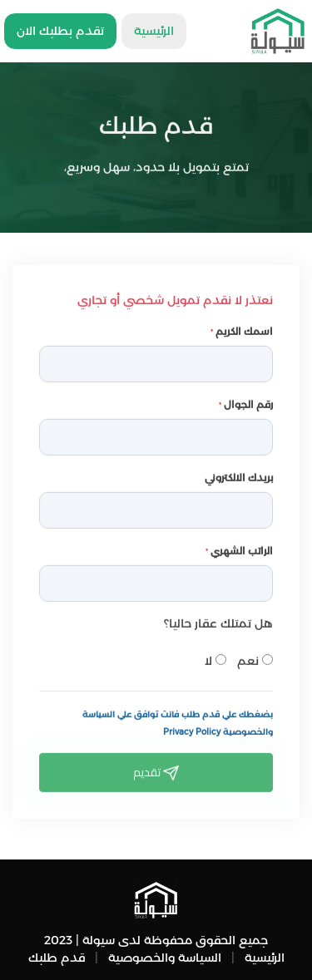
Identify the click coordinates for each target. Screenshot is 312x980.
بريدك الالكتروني (239, 475)
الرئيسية (154, 31)
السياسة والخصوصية (165, 958)
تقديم (156, 770)
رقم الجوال (246, 402)
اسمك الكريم (242, 329)
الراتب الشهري (239, 548)
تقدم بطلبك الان (60, 31)
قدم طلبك (57, 958)
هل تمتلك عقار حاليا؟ (218, 621)
